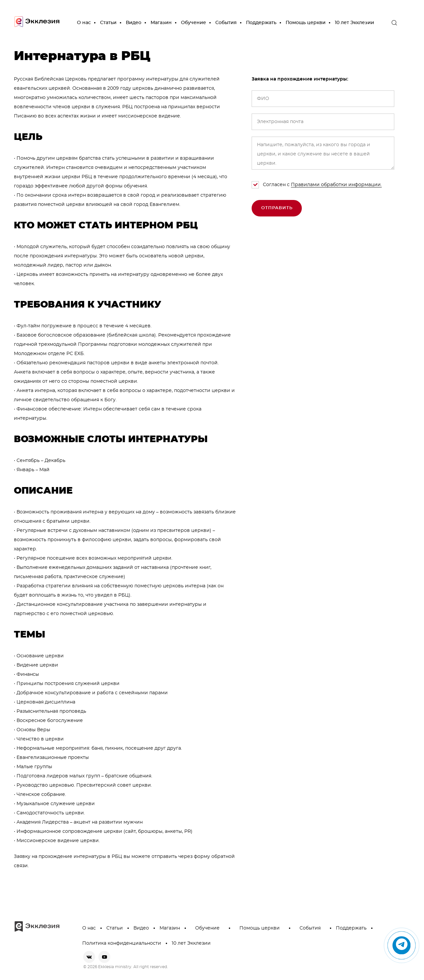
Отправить (277, 208)
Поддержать (261, 23)
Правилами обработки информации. (336, 185)
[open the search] (394, 23)
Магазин (161, 23)
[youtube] (104, 957)
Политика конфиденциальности (122, 943)
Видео (134, 23)
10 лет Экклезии (354, 23)
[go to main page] (37, 23)
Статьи (108, 23)
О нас (84, 23)
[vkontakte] (89, 957)
